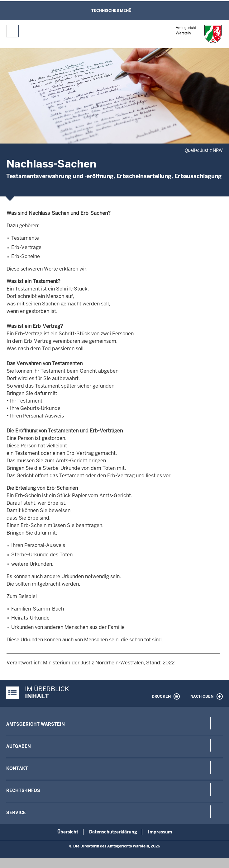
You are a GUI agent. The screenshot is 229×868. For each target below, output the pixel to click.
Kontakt (17, 768)
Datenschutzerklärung (113, 832)
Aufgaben (19, 746)
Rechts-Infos (23, 790)
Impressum (160, 832)
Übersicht (68, 832)
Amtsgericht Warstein (36, 724)
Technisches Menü (111, 11)
